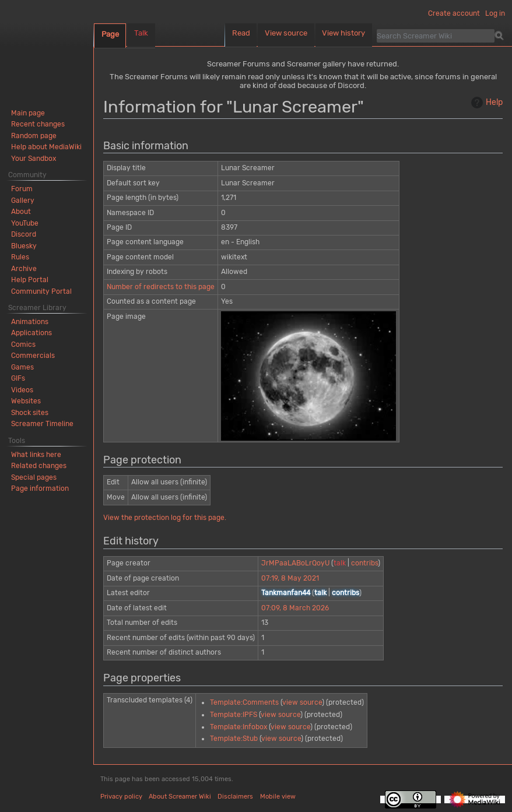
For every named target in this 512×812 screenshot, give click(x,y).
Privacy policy (121, 797)
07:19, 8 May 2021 (290, 578)
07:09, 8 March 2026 (295, 608)
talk (340, 563)
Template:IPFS (234, 715)
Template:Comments (244, 702)
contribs (364, 563)
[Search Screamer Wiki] (436, 36)
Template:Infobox (239, 727)
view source (302, 702)
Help (485, 103)
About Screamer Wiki (180, 797)
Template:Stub (234, 739)
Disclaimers (235, 797)
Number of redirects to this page (161, 287)
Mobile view (278, 797)
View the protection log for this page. (165, 518)
